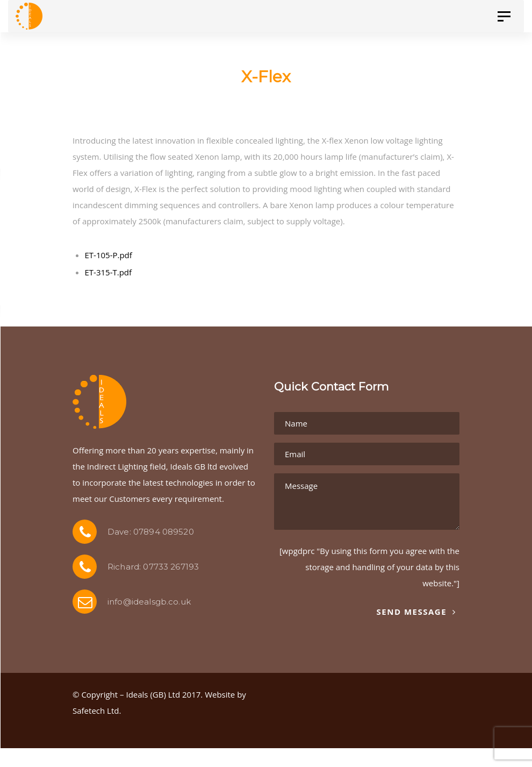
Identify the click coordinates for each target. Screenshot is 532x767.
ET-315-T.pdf (109, 272)
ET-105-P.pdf (109, 255)
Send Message (416, 612)
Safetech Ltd (96, 711)
